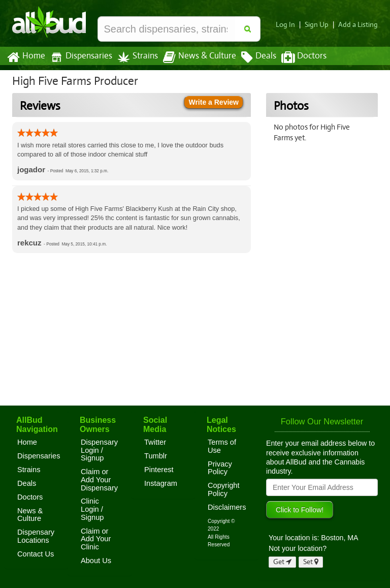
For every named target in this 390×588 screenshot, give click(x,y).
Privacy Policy (220, 468)
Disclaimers (227, 507)
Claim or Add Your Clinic (96, 539)
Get (282, 562)
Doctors (295, 57)
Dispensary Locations (36, 536)
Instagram (161, 483)
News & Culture (194, 57)
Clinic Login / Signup (92, 509)
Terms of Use (222, 446)
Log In (289, 25)
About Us (96, 561)
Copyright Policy (224, 489)
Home (26, 57)
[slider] (38, 133)
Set (311, 562)
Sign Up (320, 25)
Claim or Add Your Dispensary (99, 479)
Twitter (155, 442)
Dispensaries (79, 57)
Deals (251, 57)
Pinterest (159, 470)
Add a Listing (359, 25)
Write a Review (214, 102)
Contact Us (36, 554)
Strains (134, 57)
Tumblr (156, 456)
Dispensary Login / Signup (99, 450)
